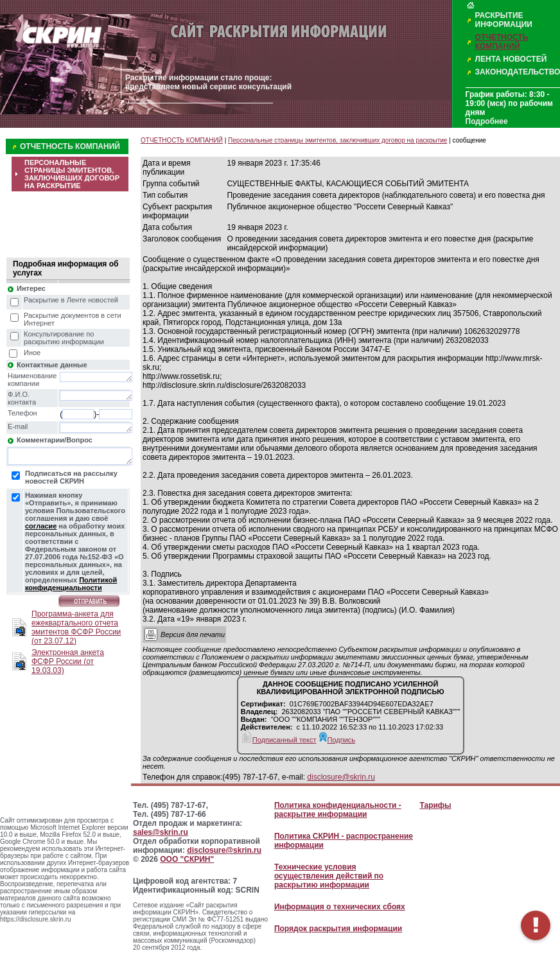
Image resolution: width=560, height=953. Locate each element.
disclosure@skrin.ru (341, 777)
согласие (41, 526)
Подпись (337, 740)
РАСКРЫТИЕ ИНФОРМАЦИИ (504, 20)
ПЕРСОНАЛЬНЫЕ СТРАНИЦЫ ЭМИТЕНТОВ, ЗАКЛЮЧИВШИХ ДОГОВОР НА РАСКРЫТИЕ (72, 174)
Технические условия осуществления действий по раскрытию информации (329, 876)
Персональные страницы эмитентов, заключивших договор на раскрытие (337, 140)
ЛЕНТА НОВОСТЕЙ (511, 59)
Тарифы (435, 805)
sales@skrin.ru (161, 832)
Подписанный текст (279, 740)
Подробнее (487, 121)
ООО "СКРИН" (187, 859)
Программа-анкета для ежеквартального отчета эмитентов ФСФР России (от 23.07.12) (76, 627)
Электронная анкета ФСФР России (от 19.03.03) (68, 661)
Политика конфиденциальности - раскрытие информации (338, 810)
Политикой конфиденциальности (71, 584)
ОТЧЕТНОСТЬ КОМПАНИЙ (502, 42)
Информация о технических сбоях (340, 907)
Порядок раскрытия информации (338, 929)
